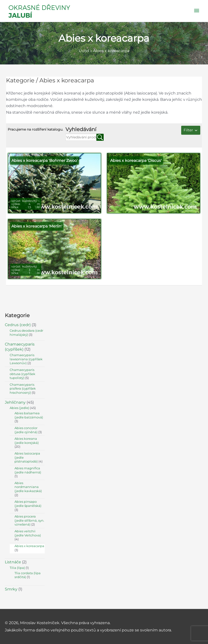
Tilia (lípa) (17, 568)
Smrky (11, 589)
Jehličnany (15, 402)
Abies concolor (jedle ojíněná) (26, 430)
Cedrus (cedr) (18, 325)
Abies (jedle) (19, 408)
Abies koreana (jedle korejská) (27, 441)
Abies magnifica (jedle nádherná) (28, 470)
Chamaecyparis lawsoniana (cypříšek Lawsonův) (26, 359)
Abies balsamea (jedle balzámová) (29, 415)
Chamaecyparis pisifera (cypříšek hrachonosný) (23, 389)
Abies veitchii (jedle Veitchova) (28, 533)
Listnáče (13, 562)
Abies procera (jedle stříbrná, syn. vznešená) (29, 520)
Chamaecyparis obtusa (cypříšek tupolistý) (22, 374)
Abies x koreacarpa (29, 546)
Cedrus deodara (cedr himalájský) (26, 333)
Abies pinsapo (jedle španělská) (28, 504)
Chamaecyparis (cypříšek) (20, 347)
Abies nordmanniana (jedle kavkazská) (28, 487)
